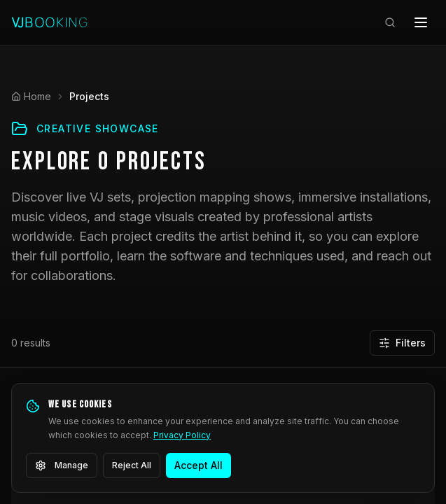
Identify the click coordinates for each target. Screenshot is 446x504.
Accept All (198, 465)
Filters (402, 343)
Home (31, 96)
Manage (62, 465)
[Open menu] (421, 22)
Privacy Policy (182, 435)
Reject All (132, 465)
